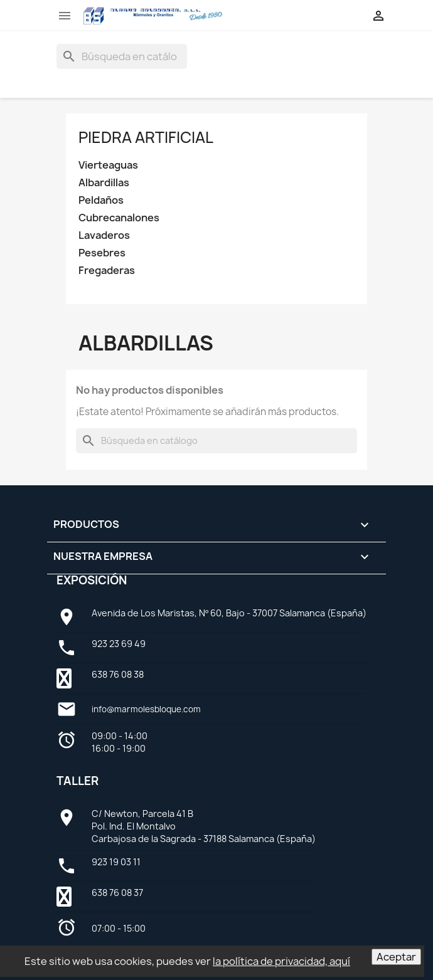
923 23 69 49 (119, 644)
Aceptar (396, 957)
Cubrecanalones (119, 218)
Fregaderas (107, 271)
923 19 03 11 (116, 862)
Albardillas (104, 183)
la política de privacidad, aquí (281, 961)
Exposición (92, 580)
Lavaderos (104, 235)
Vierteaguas (108, 165)
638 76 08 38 (118, 674)
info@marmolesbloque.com (146, 709)
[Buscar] (122, 56)
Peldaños (101, 200)
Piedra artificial (146, 137)
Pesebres (102, 253)
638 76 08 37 (117, 893)
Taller (78, 781)
